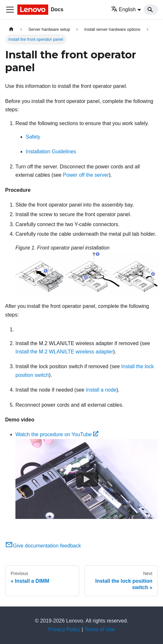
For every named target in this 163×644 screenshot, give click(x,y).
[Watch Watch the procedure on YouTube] (87, 479)
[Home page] (11, 29)
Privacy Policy (64, 629)
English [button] (123, 9)
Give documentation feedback (43, 546)
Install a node (101, 390)
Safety (33, 137)
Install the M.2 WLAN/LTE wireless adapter (64, 352)
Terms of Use (100, 629)
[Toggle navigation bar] (10, 10)
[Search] (151, 10)
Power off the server (86, 175)
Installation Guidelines (51, 152)
